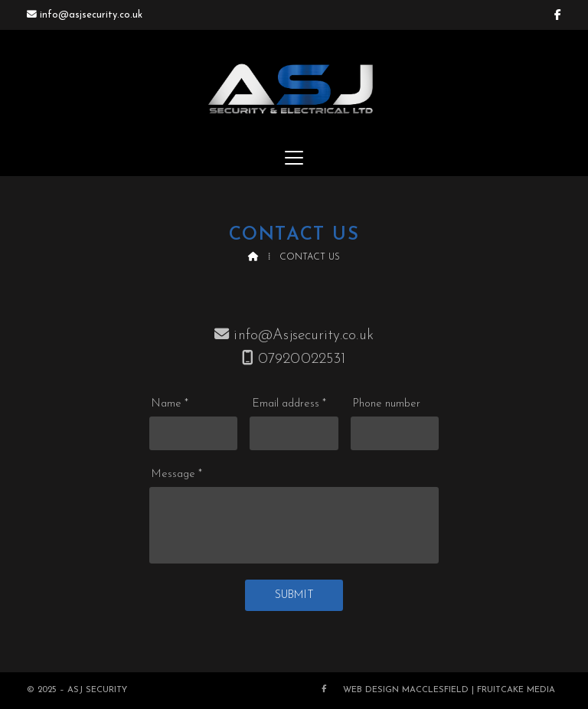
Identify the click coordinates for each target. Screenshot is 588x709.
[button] (294, 158)
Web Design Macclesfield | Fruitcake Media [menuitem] (449, 690)
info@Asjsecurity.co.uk (304, 336)
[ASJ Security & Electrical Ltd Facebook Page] (558, 15)
